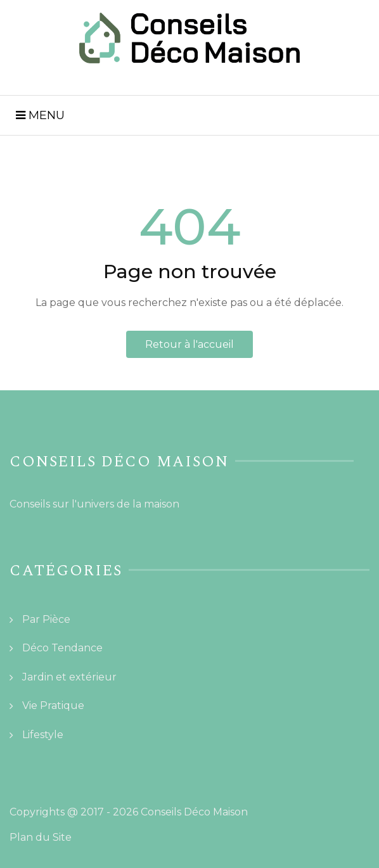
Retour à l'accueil (189, 344)
